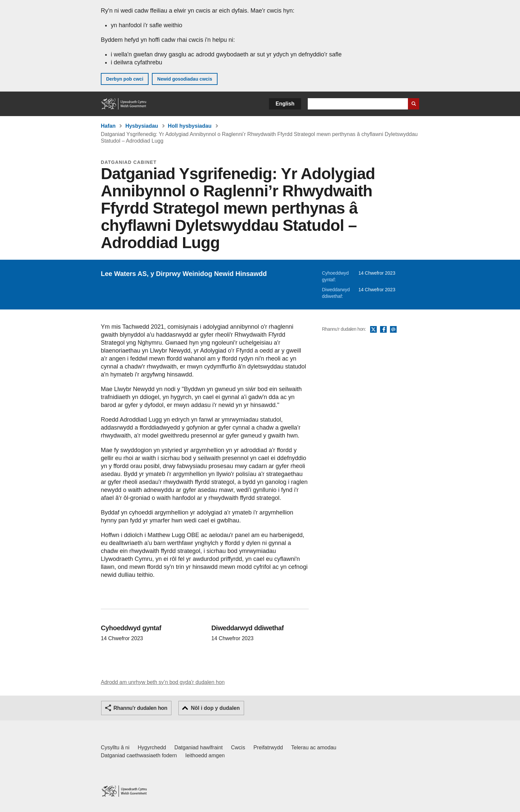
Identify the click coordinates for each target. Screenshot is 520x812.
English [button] (285, 104)
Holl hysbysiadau (190, 126)
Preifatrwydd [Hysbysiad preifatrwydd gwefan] (268, 747)
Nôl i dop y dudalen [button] (215, 708)
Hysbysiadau (142, 126)
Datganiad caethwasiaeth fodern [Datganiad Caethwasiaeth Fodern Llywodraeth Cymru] (139, 755)
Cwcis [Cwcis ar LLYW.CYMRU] (238, 747)
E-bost (393, 330)
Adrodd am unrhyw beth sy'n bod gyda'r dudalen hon (163, 682)
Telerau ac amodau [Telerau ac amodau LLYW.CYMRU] (314, 747)
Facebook (383, 330)
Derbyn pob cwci (125, 79)
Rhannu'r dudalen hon (140, 708)
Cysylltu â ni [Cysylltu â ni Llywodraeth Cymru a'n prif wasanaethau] (115, 747)
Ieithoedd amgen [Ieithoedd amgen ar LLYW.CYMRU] (205, 755)
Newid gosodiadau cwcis (185, 79)
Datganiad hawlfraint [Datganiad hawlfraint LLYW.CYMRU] (199, 747)
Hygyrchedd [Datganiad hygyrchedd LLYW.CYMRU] (152, 747)
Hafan (108, 126)
